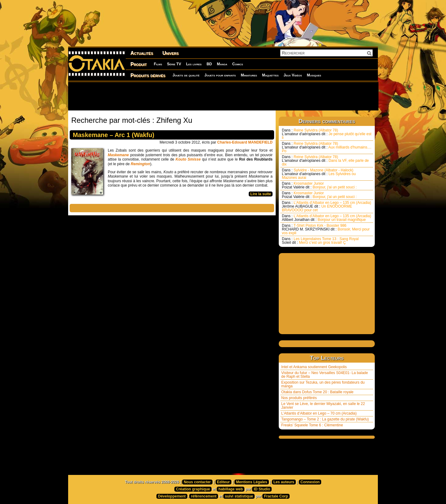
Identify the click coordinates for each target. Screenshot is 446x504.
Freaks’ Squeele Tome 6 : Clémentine (312, 425)
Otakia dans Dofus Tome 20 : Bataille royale (317, 392)
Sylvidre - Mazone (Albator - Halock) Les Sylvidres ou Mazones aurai (319, 174)
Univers (171, 53)
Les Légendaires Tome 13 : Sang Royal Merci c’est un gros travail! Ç (320, 241)
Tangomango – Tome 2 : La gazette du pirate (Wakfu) (325, 419)
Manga (222, 64)
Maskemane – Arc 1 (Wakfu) (114, 135)
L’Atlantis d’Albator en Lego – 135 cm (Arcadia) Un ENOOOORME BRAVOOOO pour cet (326, 206)
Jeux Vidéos (293, 75)
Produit (139, 64)
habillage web (231, 489)
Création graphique (193, 489)
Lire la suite (261, 194)
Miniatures (249, 75)
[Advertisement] (223, 96)
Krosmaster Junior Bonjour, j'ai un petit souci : (319, 185)
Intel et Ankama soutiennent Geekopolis (314, 367)
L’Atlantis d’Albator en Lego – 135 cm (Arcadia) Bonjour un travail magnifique (326, 218)
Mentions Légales (252, 482)
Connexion (310, 482)
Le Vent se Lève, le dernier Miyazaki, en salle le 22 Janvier (323, 406)
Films (158, 64)
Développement (172, 496)
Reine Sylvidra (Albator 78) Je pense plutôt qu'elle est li (327, 134)
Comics (238, 64)
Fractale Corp (276, 496)
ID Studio (262, 489)
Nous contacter (197, 482)
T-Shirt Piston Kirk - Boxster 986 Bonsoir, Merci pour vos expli (326, 229)
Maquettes (270, 75)
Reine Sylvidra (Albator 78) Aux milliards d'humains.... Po (327, 147)
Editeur (223, 482)
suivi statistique (239, 496)
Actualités (142, 53)
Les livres (194, 64)
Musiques (314, 75)
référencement (204, 496)
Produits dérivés (148, 75)
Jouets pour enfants (220, 75)
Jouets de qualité (186, 75)
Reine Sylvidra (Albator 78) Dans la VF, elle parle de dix (325, 161)
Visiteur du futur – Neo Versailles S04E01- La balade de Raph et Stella (325, 375)
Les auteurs (284, 482)
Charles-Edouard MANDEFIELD (245, 142)
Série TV (174, 64)
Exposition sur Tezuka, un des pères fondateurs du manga (323, 384)
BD (209, 64)
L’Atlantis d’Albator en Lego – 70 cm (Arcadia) (319, 413)
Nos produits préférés (299, 398)
